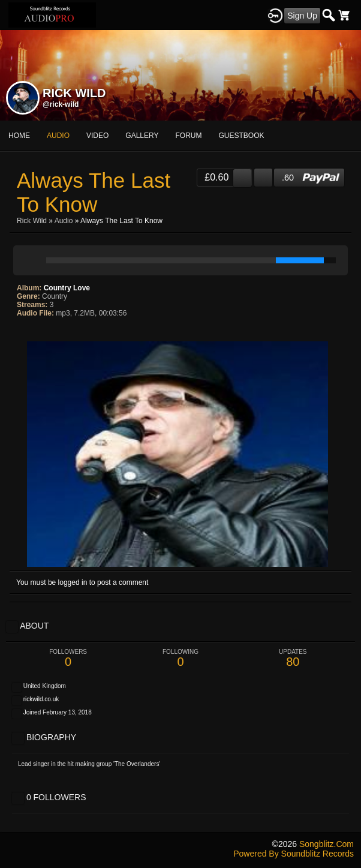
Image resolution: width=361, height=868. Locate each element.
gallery (142, 136)
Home (19, 136)
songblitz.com (327, 844)
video (97, 136)
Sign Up (302, 16)
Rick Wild (32, 221)
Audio (64, 221)
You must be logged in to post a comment (82, 582)
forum (189, 136)
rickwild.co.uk (41, 699)
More (234, 136)
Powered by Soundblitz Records (294, 854)
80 (293, 658)
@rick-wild (61, 104)
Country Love (67, 288)
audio (58, 136)
